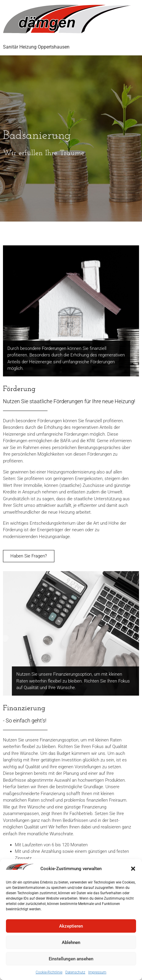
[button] (133, 869)
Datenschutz (75, 972)
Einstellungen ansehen (71, 959)
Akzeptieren (71, 926)
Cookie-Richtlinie (49, 972)
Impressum (97, 972)
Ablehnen (71, 942)
